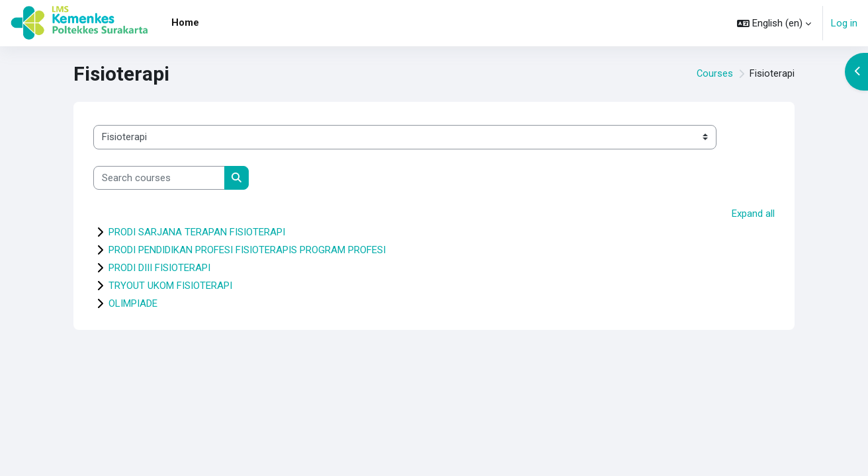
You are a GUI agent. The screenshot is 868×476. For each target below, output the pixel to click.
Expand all (753, 214)
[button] (774, 23)
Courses (715, 74)
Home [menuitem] (185, 22)
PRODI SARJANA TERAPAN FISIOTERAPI (197, 232)
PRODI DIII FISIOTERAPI (159, 268)
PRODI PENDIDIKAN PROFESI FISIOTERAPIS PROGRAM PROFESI (247, 250)
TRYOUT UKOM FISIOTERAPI (170, 286)
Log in (844, 23)
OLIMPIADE (133, 303)
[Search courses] (159, 178)
